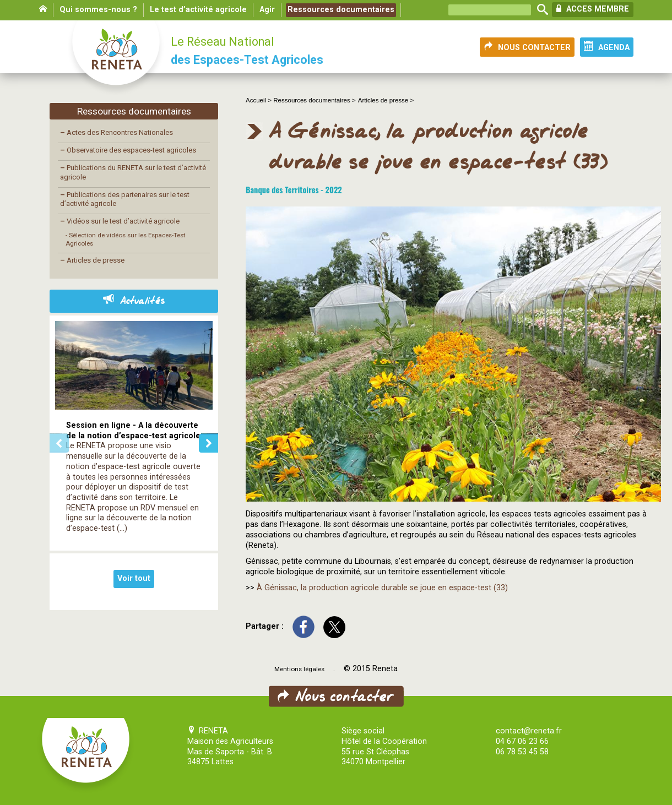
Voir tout (134, 578)
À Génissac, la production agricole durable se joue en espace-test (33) (382, 588)
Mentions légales (299, 669)
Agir (267, 10)
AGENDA (607, 47)
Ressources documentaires (341, 10)
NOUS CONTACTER (527, 47)
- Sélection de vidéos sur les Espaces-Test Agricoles (126, 239)
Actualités (134, 301)
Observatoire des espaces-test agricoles (128, 150)
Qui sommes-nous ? (98, 10)
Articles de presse (92, 260)
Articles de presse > (386, 100)
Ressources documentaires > (314, 100)
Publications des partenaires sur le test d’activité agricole (125, 199)
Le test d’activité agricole (198, 10)
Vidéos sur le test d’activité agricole (120, 221)
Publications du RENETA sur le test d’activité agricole (133, 172)
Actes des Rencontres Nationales (116, 132)
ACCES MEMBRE (593, 9)
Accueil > (259, 100)
